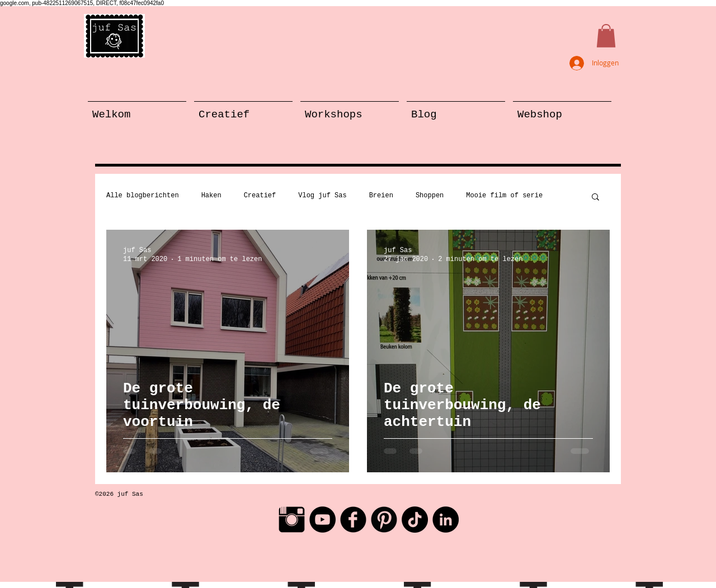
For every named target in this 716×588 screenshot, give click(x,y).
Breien (381, 196)
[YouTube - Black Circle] (322, 520)
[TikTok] (415, 520)
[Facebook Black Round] (353, 520)
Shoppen (430, 196)
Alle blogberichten (143, 196)
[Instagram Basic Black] (292, 520)
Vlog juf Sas (322, 196)
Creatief (260, 196)
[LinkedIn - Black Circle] (446, 520)
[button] (606, 36)
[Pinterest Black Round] (384, 520)
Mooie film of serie (504, 196)
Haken (211, 196)
